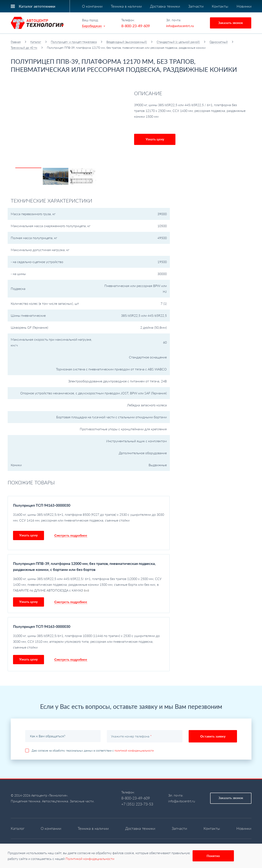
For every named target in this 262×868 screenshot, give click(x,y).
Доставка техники (165, 6)
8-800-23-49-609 (136, 26)
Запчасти (196, 6)
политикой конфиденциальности (134, 751)
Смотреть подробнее (71, 535)
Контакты (220, 6)
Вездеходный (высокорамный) (127, 42)
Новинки (244, 6)
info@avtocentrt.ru (180, 26)
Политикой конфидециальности (90, 859)
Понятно (213, 856)
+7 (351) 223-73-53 (137, 804)
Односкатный (219, 42)
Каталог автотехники (37, 6)
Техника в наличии (126, 6)
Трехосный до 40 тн (24, 48)
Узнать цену (155, 139)
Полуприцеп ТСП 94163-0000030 (42, 505)
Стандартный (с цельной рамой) (178, 42)
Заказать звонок (231, 23)
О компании (92, 6)
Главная (16, 42)
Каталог (36, 42)
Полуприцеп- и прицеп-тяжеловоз (74, 42)
